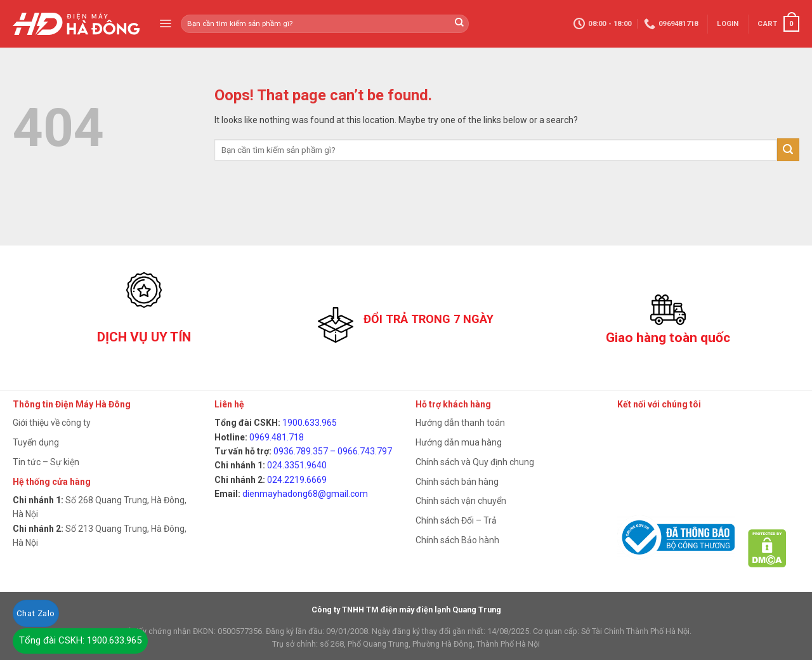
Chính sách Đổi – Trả (456, 520)
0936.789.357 (301, 451)
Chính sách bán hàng (457, 482)
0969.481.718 (277, 437)
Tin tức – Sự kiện (46, 462)
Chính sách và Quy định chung (475, 462)
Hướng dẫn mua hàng (459, 442)
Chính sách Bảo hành (457, 540)
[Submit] (788, 150)
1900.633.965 (310, 423)
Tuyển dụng (36, 442)
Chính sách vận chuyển (461, 501)
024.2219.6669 (297, 480)
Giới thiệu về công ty (52, 423)
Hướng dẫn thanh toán (460, 423)
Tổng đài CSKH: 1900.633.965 (80, 640)
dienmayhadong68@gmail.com (305, 494)
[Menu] (165, 23)
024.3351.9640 (297, 465)
